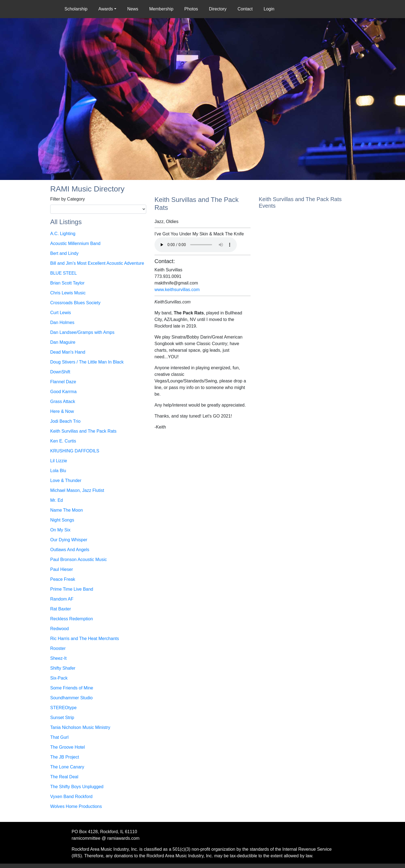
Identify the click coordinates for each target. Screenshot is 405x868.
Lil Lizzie (59, 461)
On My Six (60, 530)
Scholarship (77, 9)
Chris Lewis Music (68, 293)
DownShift (60, 372)
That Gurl (59, 737)
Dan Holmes (62, 322)
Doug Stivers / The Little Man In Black (87, 362)
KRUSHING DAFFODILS (75, 451)
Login (269, 9)
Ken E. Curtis (63, 441)
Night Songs (62, 520)
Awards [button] (106, 9)
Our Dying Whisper (69, 540)
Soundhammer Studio (71, 698)
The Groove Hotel (67, 747)
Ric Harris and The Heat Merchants (85, 639)
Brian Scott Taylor (67, 283)
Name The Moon (67, 510)
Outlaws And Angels (70, 550)
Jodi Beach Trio (65, 421)
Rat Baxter (61, 609)
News (133, 9)
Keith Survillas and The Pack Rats (83, 431)
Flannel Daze (63, 382)
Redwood (60, 629)
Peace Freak (63, 579)
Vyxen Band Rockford (71, 797)
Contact (245, 9)
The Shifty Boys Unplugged (77, 787)
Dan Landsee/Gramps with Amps (82, 332)
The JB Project (65, 757)
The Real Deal (64, 777)
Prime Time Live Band (72, 589)
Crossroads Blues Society (75, 303)
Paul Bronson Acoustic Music (78, 560)
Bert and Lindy (64, 253)
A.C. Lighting (63, 234)
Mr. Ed (57, 500)
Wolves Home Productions (76, 806)
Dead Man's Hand (68, 352)
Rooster (58, 648)
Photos (191, 9)
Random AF (62, 599)
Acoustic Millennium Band (75, 243)
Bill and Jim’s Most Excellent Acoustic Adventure (97, 263)
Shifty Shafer (63, 668)
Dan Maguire (63, 342)
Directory (218, 9)
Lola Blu (58, 471)
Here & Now (62, 411)
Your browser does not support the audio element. (196, 245)
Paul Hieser (62, 569)
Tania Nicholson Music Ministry (80, 727)
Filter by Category (67, 199)
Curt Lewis (61, 313)
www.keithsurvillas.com (177, 290)
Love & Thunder (66, 480)
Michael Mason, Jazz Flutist (77, 490)
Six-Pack (59, 678)
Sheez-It (58, 658)
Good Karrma (63, 392)
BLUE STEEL (64, 273)
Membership (161, 9)
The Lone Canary (67, 767)
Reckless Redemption (72, 619)
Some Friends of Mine (72, 688)
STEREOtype (63, 708)
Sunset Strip (62, 718)
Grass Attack (63, 401)
